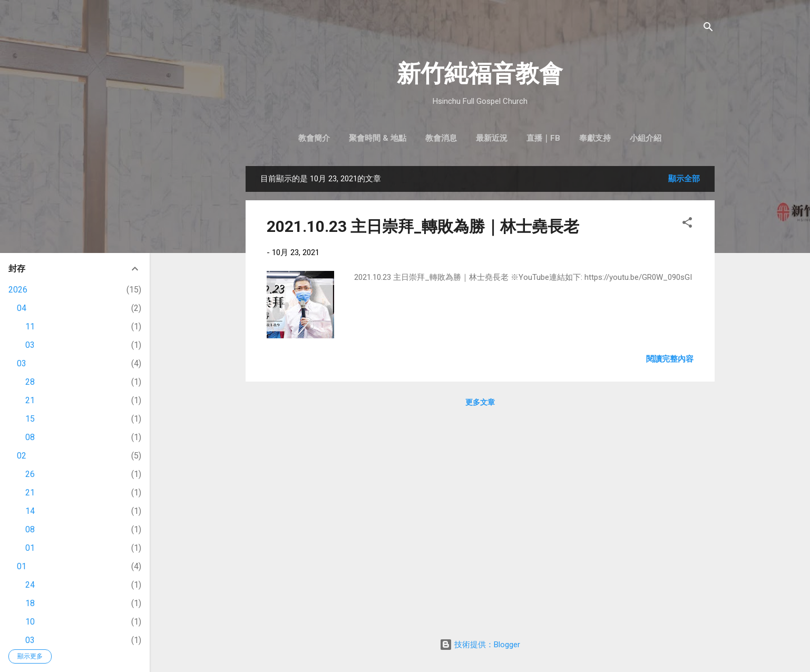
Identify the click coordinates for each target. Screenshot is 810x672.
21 (30, 400)
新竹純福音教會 (480, 74)
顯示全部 (684, 179)
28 (30, 382)
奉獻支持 (595, 138)
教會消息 (441, 138)
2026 (18, 290)
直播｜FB (543, 138)
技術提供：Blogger (480, 645)
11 (30, 327)
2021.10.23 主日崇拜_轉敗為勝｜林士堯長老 (423, 226)
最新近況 (492, 138)
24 (30, 585)
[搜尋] (708, 29)
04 (22, 308)
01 (30, 548)
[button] (687, 224)
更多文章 (480, 402)
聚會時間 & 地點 (378, 138)
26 (30, 474)
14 (30, 511)
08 (30, 437)
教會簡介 (314, 138)
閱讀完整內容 (670, 359)
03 (30, 345)
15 (30, 419)
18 (30, 603)
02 (22, 456)
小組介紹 (646, 138)
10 (30, 622)
